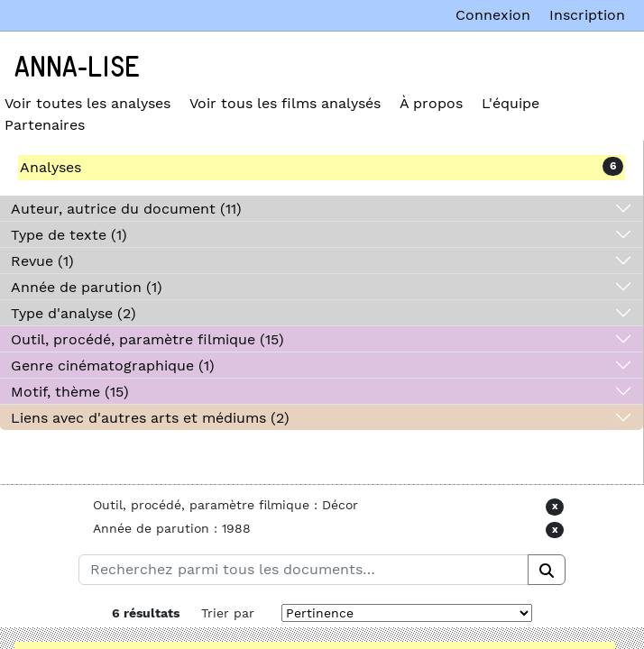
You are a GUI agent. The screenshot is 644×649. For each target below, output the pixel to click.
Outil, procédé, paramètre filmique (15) (147, 339)
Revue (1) (42, 261)
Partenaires (45, 125)
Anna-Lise (77, 68)
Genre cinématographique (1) (113, 366)
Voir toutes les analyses (87, 103)
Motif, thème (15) (70, 392)
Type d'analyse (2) (74, 313)
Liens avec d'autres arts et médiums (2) (150, 418)
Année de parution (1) (87, 287)
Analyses (51, 167)
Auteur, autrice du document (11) (126, 209)
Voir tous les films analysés (285, 103)
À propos (431, 103)
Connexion (493, 15)
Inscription (587, 15)
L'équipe (511, 103)
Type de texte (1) (69, 235)
